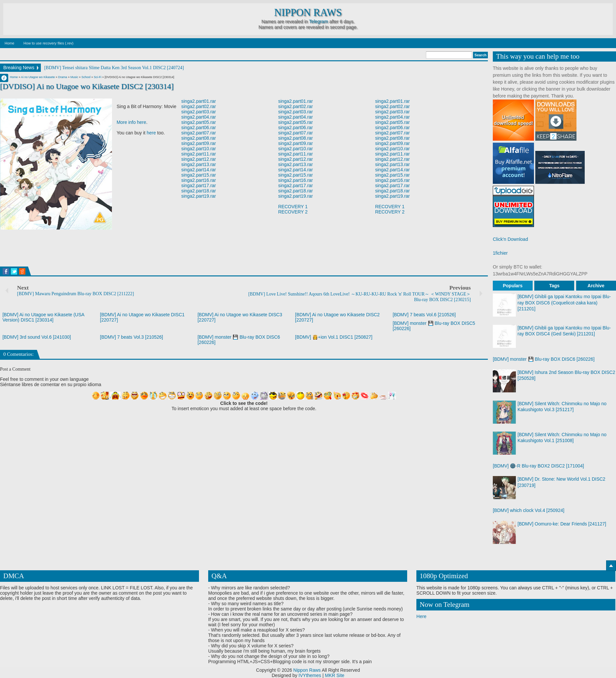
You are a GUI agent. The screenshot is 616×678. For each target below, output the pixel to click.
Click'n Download (510, 239)
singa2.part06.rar (199, 127)
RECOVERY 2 (293, 212)
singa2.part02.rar (199, 106)
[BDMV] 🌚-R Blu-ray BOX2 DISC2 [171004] (538, 466)
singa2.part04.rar (199, 117)
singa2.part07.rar (199, 133)
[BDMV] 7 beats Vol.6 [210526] (424, 315)
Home (9, 43)
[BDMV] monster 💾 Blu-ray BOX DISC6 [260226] (544, 359)
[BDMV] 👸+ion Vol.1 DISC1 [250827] (334, 337)
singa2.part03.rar (199, 112)
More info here (131, 122)
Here (421, 616)
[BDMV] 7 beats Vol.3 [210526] (132, 337)
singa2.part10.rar (199, 149)
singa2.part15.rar (199, 175)
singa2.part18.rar (199, 191)
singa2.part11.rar (199, 154)
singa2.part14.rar (199, 170)
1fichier (500, 253)
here (151, 133)
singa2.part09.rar (199, 143)
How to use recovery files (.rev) (48, 43)
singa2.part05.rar (199, 122)
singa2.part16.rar (199, 180)
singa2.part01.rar (199, 101)
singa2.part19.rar (199, 196)
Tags (554, 286)
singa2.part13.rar (199, 164)
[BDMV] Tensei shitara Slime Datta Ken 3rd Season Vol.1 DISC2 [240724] (114, 68)
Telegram (319, 21)
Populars (513, 286)
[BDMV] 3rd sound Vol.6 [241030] (37, 337)
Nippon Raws (308, 13)
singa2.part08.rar (199, 138)
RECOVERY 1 (293, 207)
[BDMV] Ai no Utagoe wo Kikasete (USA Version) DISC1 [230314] (43, 317)
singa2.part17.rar (199, 185)
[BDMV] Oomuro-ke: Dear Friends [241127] (562, 524)
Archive (596, 286)
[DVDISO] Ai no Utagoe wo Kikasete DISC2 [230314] (87, 86)
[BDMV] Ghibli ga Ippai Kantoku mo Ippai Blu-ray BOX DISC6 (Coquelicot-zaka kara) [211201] (564, 302)
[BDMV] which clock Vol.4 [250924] (529, 510)
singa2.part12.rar (199, 159)
